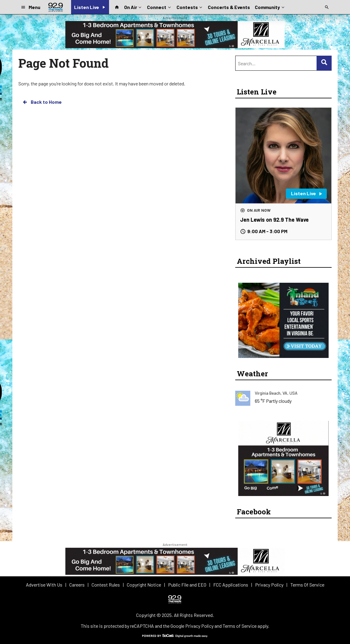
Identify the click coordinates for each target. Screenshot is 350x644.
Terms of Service (240, 626)
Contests (190, 7)
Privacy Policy (199, 626)
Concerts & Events (229, 7)
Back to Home (42, 102)
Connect (159, 7)
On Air (133, 7)
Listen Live (257, 92)
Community (270, 7)
